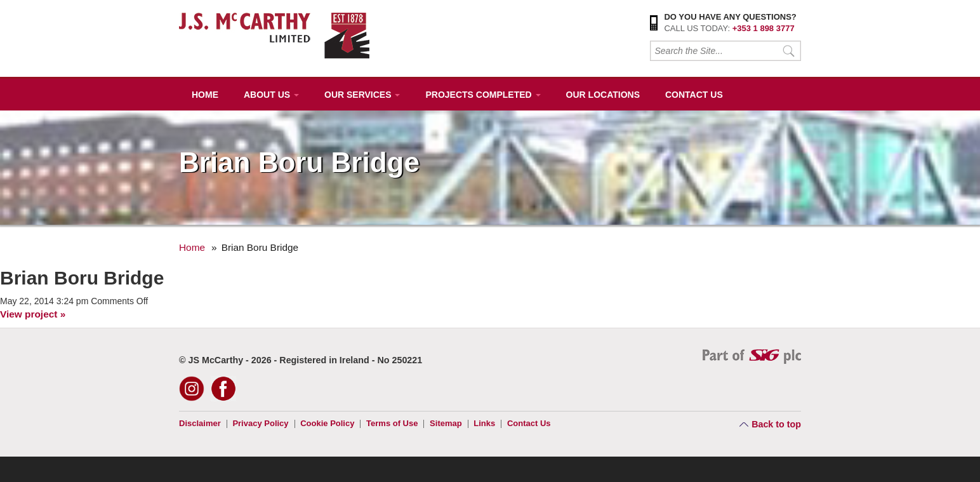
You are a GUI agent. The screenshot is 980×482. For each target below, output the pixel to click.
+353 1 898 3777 (764, 28)
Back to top (776, 424)
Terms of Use (392, 423)
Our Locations (603, 95)
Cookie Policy (327, 423)
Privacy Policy (260, 423)
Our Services (362, 95)
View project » (33, 314)
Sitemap (446, 423)
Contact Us (694, 95)
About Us (271, 95)
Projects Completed (483, 95)
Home (205, 95)
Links (484, 423)
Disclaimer (200, 423)
